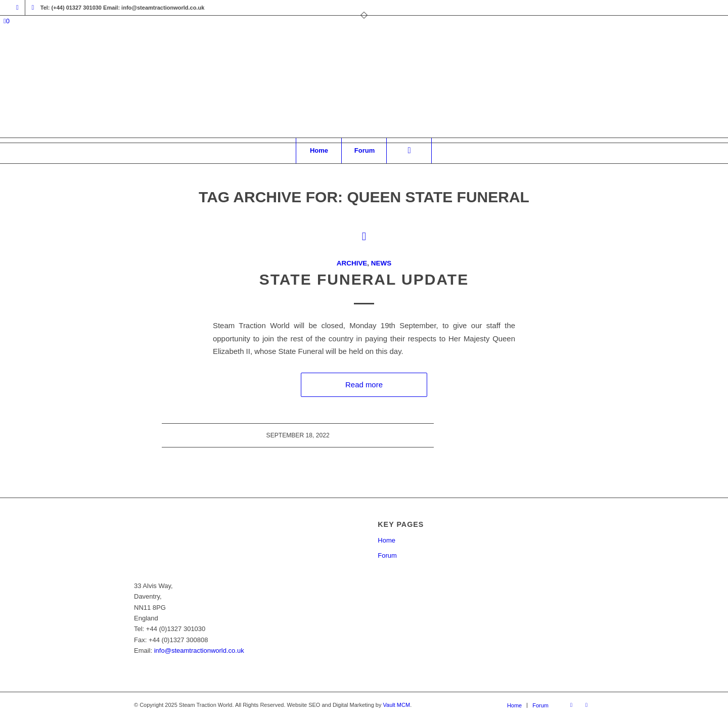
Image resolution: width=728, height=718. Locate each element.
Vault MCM (397, 705)
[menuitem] (318, 151)
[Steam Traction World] (364, 87)
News (381, 263)
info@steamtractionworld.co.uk (199, 650)
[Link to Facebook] (17, 8)
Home (386, 540)
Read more (364, 385)
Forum (387, 555)
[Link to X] (33, 8)
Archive (352, 263)
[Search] (409, 151)
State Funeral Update (364, 279)
